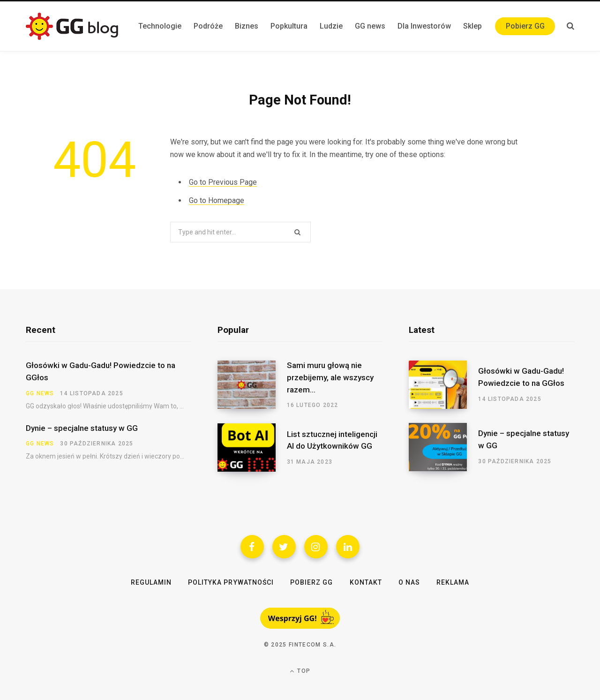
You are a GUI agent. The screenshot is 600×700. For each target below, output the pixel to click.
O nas (409, 582)
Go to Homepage (217, 200)
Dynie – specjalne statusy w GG (82, 428)
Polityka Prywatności (231, 582)
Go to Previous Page (223, 182)
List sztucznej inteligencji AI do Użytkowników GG (332, 440)
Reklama (453, 582)
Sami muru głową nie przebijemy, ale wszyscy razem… (330, 377)
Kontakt (366, 582)
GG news (40, 393)
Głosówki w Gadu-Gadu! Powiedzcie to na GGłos (101, 371)
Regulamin (151, 582)
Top (300, 671)
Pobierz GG (312, 582)
